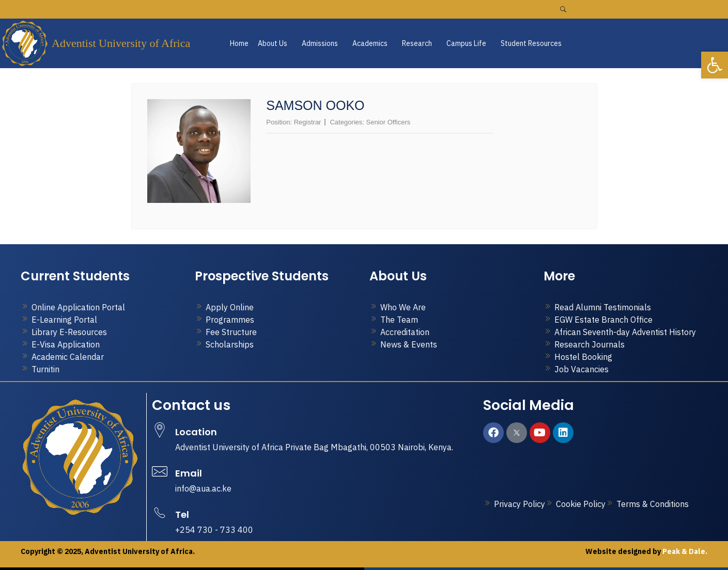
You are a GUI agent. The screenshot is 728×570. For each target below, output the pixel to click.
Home (239, 43)
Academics (370, 43)
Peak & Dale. (684, 551)
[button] (275, 43)
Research (417, 43)
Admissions (320, 43)
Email (189, 473)
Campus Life (466, 43)
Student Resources (531, 43)
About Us (273, 43)
